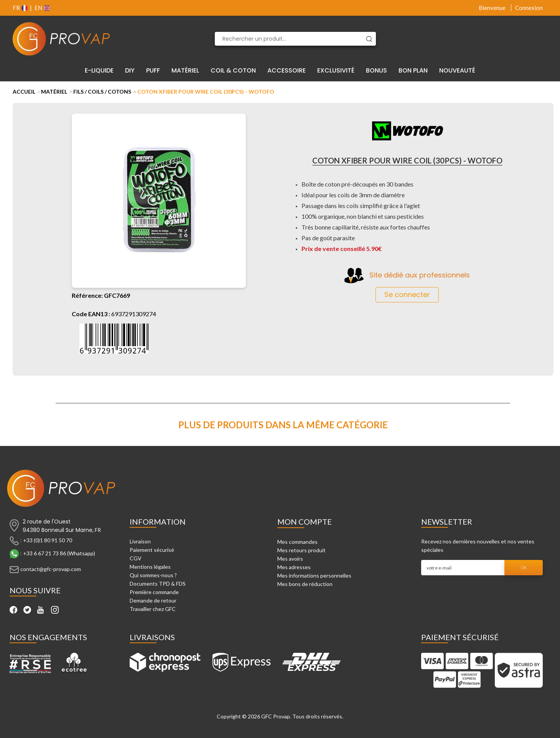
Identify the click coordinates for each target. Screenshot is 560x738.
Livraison (140, 541)
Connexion (529, 8)
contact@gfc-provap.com (51, 569)
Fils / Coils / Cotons (102, 92)
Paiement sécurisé (152, 550)
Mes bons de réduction (305, 584)
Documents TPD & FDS (158, 584)
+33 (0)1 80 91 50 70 (48, 540)
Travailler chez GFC (153, 609)
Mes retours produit (301, 550)
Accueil (24, 92)
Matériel (54, 92)
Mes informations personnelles (314, 575)
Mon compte (305, 522)
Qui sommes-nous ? (153, 575)
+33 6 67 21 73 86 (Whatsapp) (59, 553)
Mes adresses (294, 567)
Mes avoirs (290, 559)
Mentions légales (150, 567)
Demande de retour (153, 600)
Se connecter (407, 295)
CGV (136, 558)
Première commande (154, 592)
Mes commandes (297, 542)
